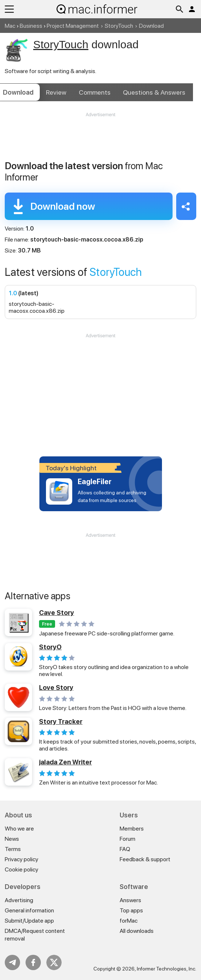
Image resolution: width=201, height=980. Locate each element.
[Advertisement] (100, 140)
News (12, 839)
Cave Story (57, 613)
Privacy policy (22, 859)
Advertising (19, 900)
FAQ (125, 849)
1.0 (13, 293)
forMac (129, 921)
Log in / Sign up (192, 9)
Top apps (131, 910)
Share (186, 206)
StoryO (50, 647)
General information (29, 910)
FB (33, 962)
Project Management (73, 26)
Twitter (54, 962)
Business (31, 26)
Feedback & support (145, 859)
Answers (154, 92)
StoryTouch (119, 26)
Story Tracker (61, 721)
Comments (95, 92)
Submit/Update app (29, 921)
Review (56, 92)
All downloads (137, 931)
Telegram (12, 962)
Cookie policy (22, 869)
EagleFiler (95, 482)
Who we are (19, 829)
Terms (13, 849)
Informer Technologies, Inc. (167, 969)
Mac (10, 26)
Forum (127, 839)
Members (132, 829)
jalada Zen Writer (65, 762)
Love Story (56, 687)
